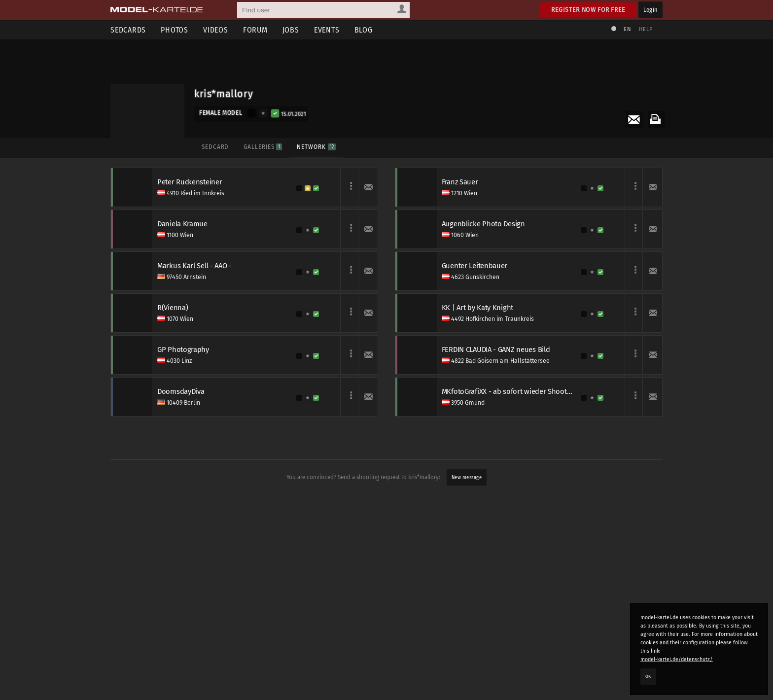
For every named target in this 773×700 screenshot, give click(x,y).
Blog (364, 30)
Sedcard (215, 147)
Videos (216, 30)
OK (648, 676)
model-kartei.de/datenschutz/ (677, 659)
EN (627, 29)
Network (316, 147)
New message (467, 477)
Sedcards (128, 30)
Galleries (263, 147)
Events (327, 30)
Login (650, 10)
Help (646, 29)
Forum (255, 30)
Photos (175, 30)
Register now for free (588, 10)
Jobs (291, 30)
